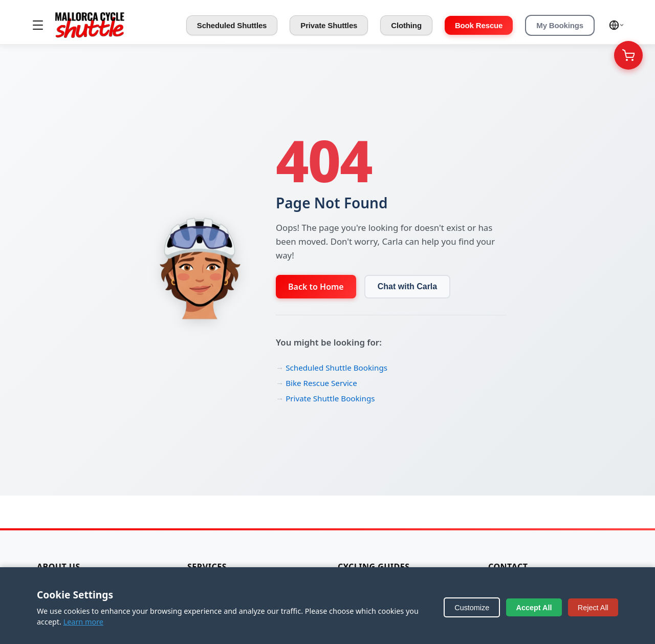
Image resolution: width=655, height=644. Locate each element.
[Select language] (617, 25)
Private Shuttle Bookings (330, 398)
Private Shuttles (329, 25)
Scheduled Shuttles (232, 25)
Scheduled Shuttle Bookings (336, 368)
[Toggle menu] (38, 25)
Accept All (534, 608)
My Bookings (560, 25)
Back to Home (316, 287)
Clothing (406, 25)
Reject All (593, 608)
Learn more (83, 622)
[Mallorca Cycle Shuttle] (90, 25)
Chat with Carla (407, 286)
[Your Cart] (628, 55)
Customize (472, 608)
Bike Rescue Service (321, 383)
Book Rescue (479, 25)
